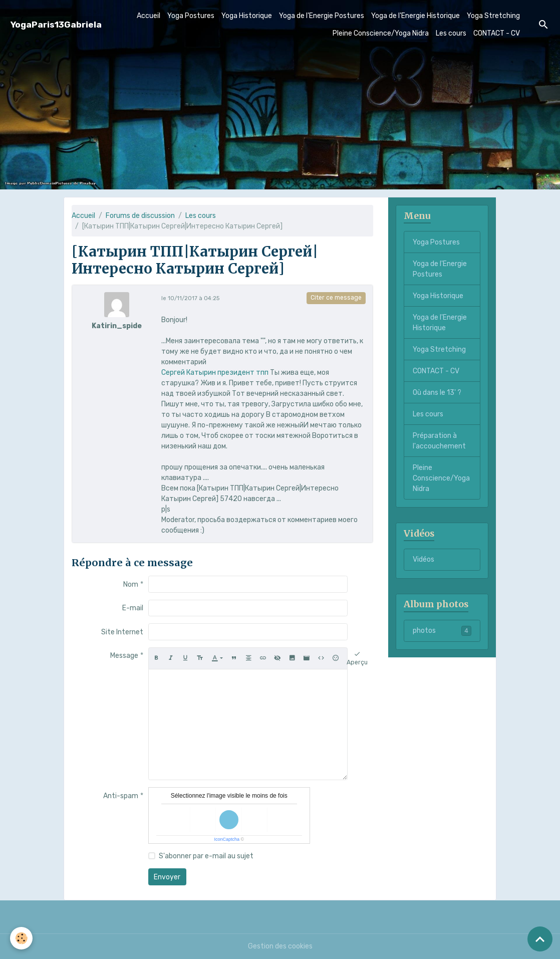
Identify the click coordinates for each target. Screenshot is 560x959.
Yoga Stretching (493, 16)
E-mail (133, 608)
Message (124, 656)
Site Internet (122, 632)
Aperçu (357, 658)
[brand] (56, 25)
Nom (131, 584)
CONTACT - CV (497, 33)
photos (442, 631)
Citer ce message (336, 298)
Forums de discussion (140, 216)
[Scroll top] (540, 939)
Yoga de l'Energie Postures (322, 16)
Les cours (451, 33)
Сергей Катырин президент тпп (215, 373)
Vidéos (424, 559)
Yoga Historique (247, 16)
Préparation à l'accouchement (439, 441)
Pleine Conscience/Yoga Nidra (381, 33)
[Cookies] (21, 938)
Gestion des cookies (280, 946)
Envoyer (167, 877)
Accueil (149, 16)
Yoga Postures (191, 16)
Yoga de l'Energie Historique (415, 16)
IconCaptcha (227, 839)
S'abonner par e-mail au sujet (206, 856)
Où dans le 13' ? (437, 393)
